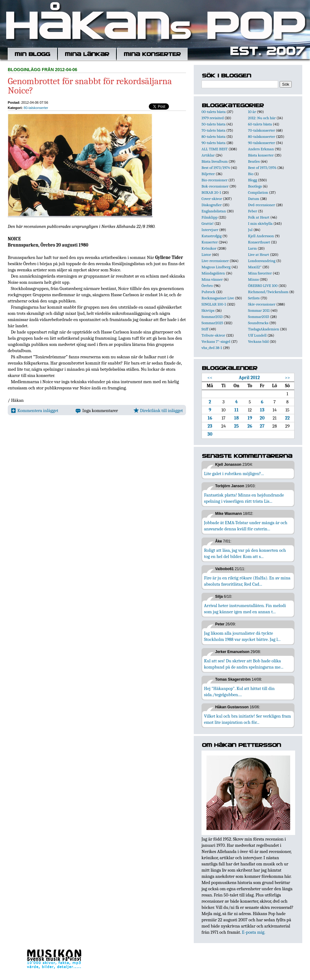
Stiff (205, 329)
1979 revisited (213, 118)
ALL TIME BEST (215, 149)
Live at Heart (259, 254)
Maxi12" (255, 267)
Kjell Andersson (261, 236)
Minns (253, 279)
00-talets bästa (214, 112)
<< (210, 378)
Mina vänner (212, 279)
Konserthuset (259, 242)
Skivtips (208, 310)
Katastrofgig (212, 236)
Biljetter (208, 174)
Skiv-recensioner (262, 304)
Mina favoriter (260, 273)
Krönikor (209, 248)
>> (288, 378)
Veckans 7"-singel (216, 341)
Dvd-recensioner (261, 205)
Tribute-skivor (213, 335)
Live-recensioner (215, 261)
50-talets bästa (213, 124)
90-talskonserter (261, 143)
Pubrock (208, 292)
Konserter (210, 242)
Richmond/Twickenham (268, 292)
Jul (250, 230)
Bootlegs (255, 186)
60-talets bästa (260, 124)
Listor (206, 254)
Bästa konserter (261, 155)
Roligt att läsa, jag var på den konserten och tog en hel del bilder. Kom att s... (245, 553)
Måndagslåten (213, 273)
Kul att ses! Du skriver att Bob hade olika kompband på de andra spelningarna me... (244, 664)
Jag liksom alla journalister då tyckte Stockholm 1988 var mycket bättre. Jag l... (242, 636)
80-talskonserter (36, 108)
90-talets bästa (213, 143)
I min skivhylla (260, 223)
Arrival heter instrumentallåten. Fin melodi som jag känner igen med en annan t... (245, 609)
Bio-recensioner (215, 180)
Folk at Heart (259, 217)
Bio (251, 174)
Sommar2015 (259, 317)
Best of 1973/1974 (216, 168)
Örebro (207, 286)
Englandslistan (214, 211)
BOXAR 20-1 (211, 192)
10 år (252, 112)
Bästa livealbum (215, 161)
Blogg (252, 180)
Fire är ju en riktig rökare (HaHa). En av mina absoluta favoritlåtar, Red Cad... (247, 581)
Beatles (254, 161)
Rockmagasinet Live (218, 298)
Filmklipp (210, 217)
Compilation (258, 192)
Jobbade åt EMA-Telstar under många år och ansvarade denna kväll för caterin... (246, 526)
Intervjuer (210, 230)
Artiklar (208, 155)
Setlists (254, 298)
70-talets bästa (213, 130)
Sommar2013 (212, 317)
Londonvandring (262, 261)
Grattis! (208, 223)
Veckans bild (258, 341)
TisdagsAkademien (263, 329)
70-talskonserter (261, 130)
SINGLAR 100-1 (214, 304)
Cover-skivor (212, 199)
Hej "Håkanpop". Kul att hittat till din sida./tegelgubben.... (239, 692)
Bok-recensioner (215, 186)
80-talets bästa (213, 136)
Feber (252, 211)
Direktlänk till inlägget (158, 411)
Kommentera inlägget (35, 411)
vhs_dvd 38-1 (212, 348)
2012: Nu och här (262, 118)
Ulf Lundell (257, 335)
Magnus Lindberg (216, 267)
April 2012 (249, 378)
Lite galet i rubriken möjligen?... (234, 474)
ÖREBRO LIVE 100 (263, 286)
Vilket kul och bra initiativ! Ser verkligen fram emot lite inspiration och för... (248, 719)
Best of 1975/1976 (262, 168)
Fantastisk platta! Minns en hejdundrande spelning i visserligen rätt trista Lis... (244, 498)
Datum (254, 199)
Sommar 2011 (259, 310)
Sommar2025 (212, 323)
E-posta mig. (253, 932)
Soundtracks (258, 323)
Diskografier (212, 205)
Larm (252, 248)
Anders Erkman (261, 149)
